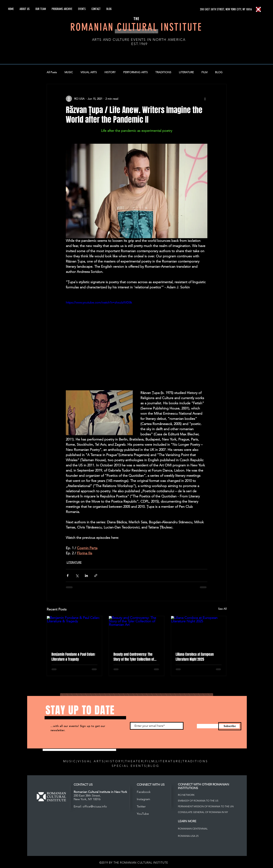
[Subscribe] (230, 726)
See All (222, 609)
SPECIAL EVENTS (129, 766)
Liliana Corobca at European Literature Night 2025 (195, 657)
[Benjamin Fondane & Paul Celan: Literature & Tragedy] (75, 632)
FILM (204, 72)
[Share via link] (96, 576)
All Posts (52, 72)
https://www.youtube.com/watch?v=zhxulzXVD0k (99, 302)
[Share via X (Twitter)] (77, 576)
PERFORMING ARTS (135, 72)
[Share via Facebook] (68, 576)
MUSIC (69, 72)
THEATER (134, 761)
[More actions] (205, 99)
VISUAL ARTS (89, 72)
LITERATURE (186, 72)
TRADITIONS (163, 72)
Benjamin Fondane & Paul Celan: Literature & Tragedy (73, 657)
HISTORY (110, 72)
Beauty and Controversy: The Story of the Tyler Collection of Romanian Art (134, 657)
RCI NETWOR (185, 795)
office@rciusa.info (95, 806)
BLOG (219, 72)
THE (136, 19)
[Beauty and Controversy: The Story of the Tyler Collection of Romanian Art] (136, 632)
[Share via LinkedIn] (86, 576)
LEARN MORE (187, 821)
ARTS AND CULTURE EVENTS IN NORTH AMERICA (139, 40)
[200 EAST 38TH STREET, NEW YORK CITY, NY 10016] (226, 9)
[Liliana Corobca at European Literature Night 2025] (199, 632)
